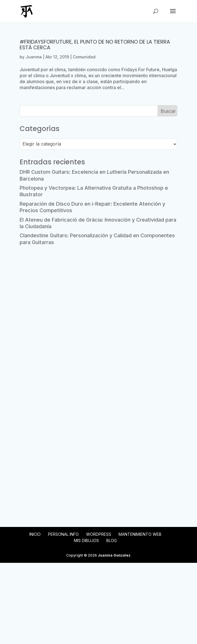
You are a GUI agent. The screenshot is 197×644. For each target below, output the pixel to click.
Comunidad (84, 57)
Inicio (35, 534)
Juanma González (114, 555)
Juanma (34, 57)
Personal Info (63, 534)
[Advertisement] (98, 294)
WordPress (99, 534)
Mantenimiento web (140, 534)
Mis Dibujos (86, 540)
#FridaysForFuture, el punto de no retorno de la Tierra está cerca (95, 45)
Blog (112, 540)
